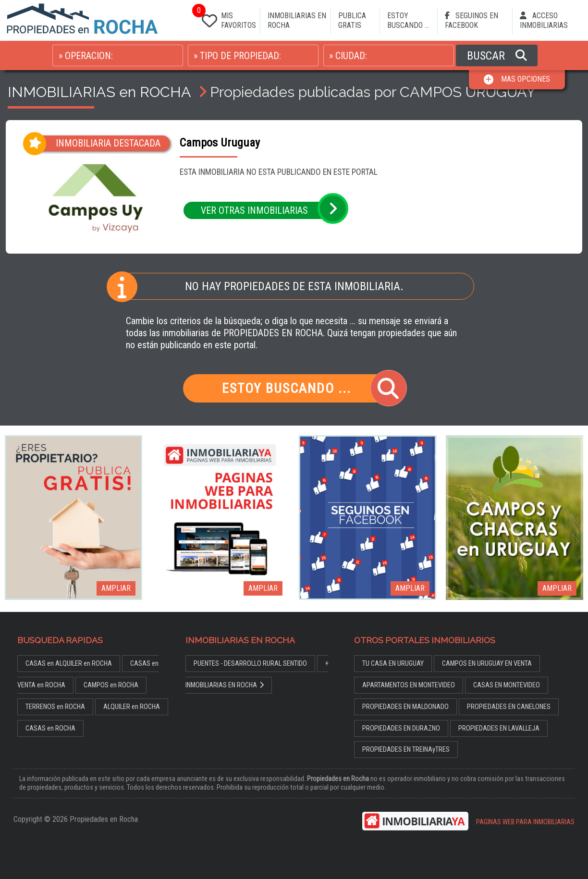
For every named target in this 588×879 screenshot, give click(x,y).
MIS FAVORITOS (227, 18)
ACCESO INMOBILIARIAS (544, 20)
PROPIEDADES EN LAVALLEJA (499, 728)
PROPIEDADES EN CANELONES (509, 707)
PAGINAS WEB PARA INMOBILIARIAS (525, 822)
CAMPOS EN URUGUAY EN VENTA (487, 664)
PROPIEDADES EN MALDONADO (405, 707)
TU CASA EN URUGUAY (393, 664)
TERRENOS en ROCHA (55, 707)
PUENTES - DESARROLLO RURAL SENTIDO (250, 664)
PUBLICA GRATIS (352, 20)
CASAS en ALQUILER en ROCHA (69, 664)
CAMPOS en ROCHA (111, 685)
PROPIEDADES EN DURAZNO (401, 728)
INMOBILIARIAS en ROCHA (99, 92)
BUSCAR (497, 56)
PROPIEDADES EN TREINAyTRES (406, 750)
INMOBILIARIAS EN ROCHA (297, 20)
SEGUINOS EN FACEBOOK (472, 20)
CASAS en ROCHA (50, 728)
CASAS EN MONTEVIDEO (507, 685)
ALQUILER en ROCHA (132, 707)
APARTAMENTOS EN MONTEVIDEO (409, 685)
